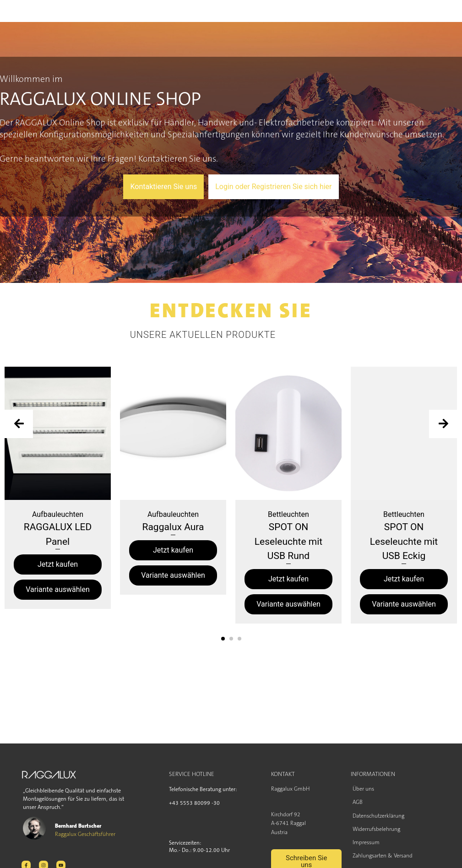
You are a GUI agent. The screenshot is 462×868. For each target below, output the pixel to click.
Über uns (363, 789)
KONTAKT (283, 774)
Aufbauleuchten (58, 514)
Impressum (366, 842)
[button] (223, 639)
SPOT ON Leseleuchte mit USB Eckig (404, 541)
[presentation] (19, 424)
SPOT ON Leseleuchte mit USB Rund (288, 541)
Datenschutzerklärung (378, 816)
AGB (358, 802)
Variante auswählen (58, 589)
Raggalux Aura (173, 527)
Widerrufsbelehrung (376, 829)
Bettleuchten (288, 514)
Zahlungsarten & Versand (383, 856)
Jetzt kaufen (58, 564)
